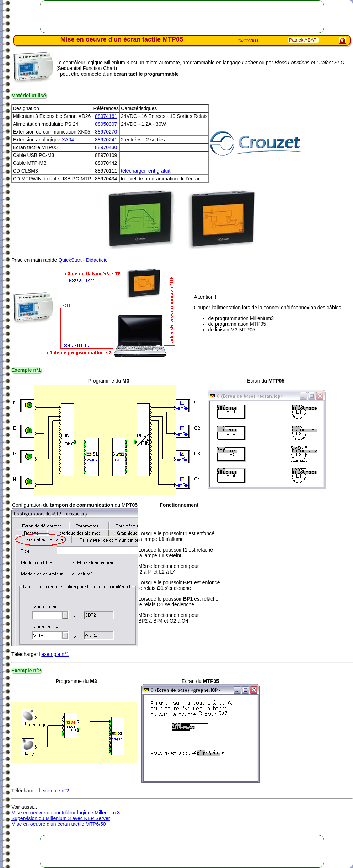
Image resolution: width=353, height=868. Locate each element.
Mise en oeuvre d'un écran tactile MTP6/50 (59, 824)
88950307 (106, 124)
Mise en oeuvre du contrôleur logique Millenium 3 (66, 813)
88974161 (106, 116)
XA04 (68, 140)
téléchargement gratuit (146, 171)
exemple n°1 (55, 654)
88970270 (106, 132)
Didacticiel (97, 260)
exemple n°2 (55, 791)
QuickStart (70, 260)
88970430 (106, 147)
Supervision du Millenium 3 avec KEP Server (61, 818)
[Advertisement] (182, 17)
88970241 (106, 140)
